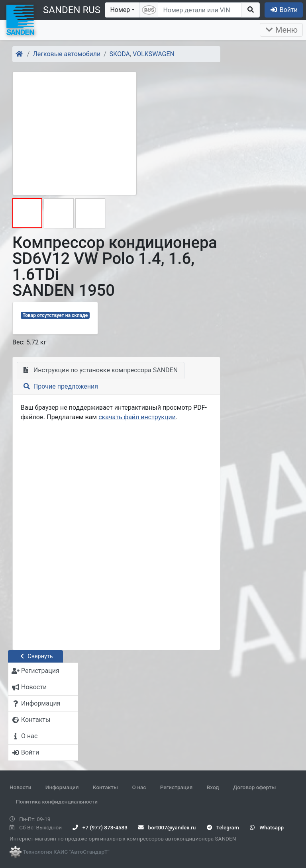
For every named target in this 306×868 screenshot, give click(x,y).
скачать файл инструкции (137, 417)
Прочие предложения (61, 386)
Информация (62, 787)
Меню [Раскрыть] (281, 30)
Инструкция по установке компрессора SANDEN (101, 370)
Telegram (223, 827)
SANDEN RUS (72, 10)
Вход (213, 787)
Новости (20, 787)
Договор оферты (254, 787)
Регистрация (177, 787)
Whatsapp (267, 827)
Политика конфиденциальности (57, 802)
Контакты (105, 787)
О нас (139, 787)
